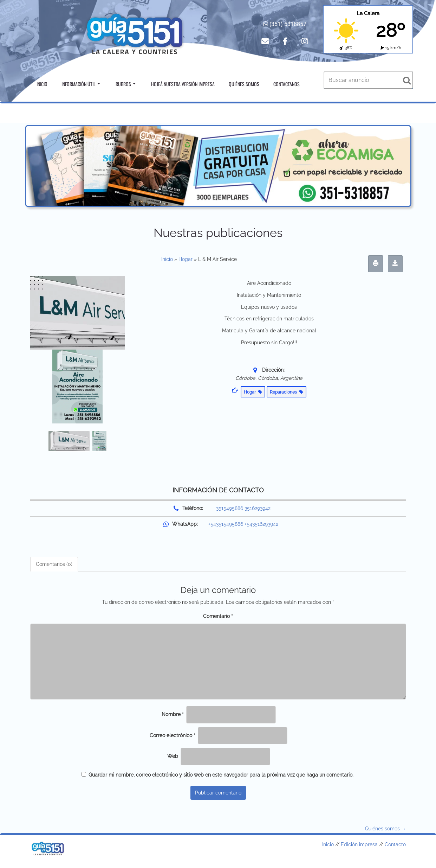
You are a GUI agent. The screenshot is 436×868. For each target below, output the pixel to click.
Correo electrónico (173, 735)
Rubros (126, 84)
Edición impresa (359, 844)
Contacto (395, 844)
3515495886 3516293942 (243, 508)
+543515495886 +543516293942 (243, 524)
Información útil (81, 84)
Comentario (218, 616)
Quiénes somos (244, 84)
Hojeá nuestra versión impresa (183, 84)
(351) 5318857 (285, 24)
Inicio (42, 84)
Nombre (173, 714)
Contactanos (287, 84)
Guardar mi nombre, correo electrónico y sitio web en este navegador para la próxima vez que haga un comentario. (221, 775)
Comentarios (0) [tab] (54, 564)
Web (173, 756)
